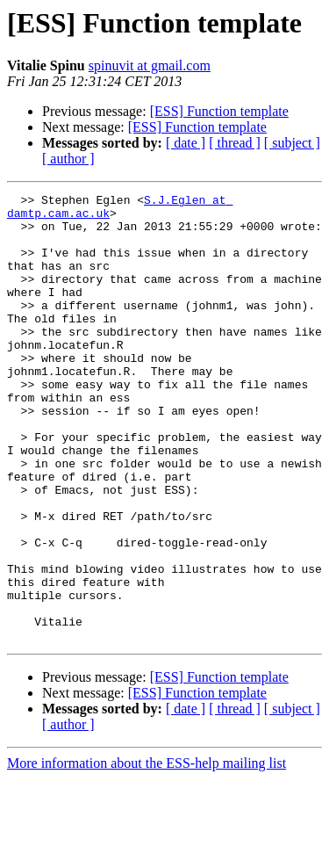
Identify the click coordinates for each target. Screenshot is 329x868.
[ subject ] (292, 143)
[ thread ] (235, 143)
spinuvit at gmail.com (150, 65)
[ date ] (186, 143)
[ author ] (68, 159)
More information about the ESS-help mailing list (147, 853)
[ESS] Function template (219, 111)
